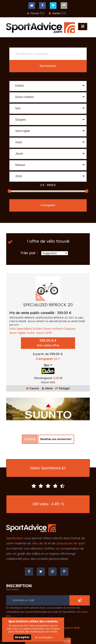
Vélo (13, 329)
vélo (35, 543)
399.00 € (48, 343)
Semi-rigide (18, 333)
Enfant (38, 329)
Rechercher (48, 66)
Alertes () (57, 13)
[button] (48, 86)
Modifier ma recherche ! (56, 439)
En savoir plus (44, 637)
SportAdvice (15, 538)
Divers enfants (53, 329)
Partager (62, 388)
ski (45, 543)
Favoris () (36, 13)
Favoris (33, 388)
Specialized (24, 329)
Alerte (47, 388)
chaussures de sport (71, 543)
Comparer (48, 205)
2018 (49, 333)
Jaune (40, 333)
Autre (31, 333)
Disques (70, 329)
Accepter (22, 637)
